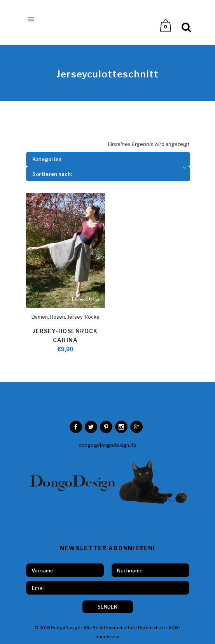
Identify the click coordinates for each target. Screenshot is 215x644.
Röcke (92, 317)
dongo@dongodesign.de (107, 445)
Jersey (75, 317)
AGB (173, 628)
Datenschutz (152, 628)
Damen (40, 317)
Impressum (108, 637)
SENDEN (107, 607)
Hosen (58, 317)
